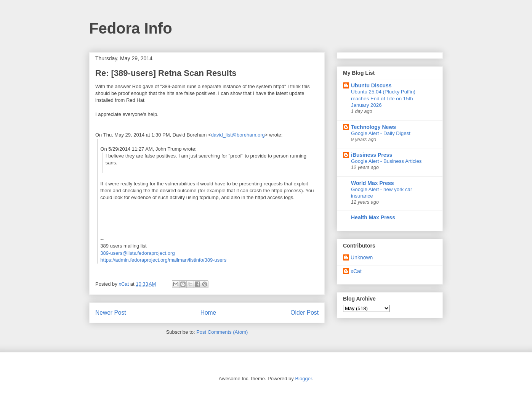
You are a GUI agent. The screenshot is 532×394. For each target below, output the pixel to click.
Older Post (304, 313)
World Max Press (373, 183)
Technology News (373, 127)
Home (208, 313)
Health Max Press (373, 217)
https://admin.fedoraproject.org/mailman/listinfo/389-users (163, 260)
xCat (356, 271)
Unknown (362, 257)
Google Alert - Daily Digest (381, 133)
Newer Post (111, 313)
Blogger (303, 379)
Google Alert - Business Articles (386, 161)
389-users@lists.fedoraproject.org (137, 253)
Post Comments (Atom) (222, 332)
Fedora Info (131, 28)
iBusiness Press (372, 155)
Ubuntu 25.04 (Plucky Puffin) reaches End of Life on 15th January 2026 (383, 98)
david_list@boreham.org (238, 135)
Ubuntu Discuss (371, 85)
